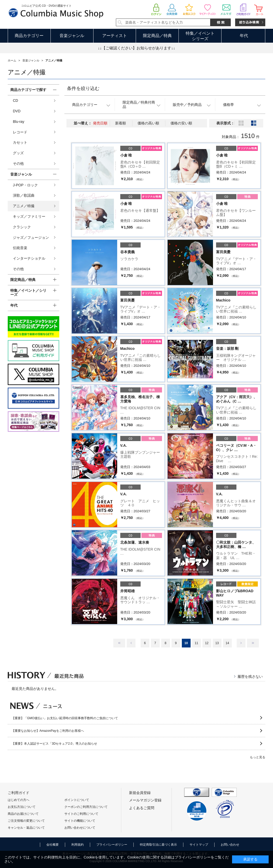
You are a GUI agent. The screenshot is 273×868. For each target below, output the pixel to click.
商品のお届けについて (23, 814)
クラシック (22, 227)
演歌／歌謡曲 (24, 195)
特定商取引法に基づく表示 (158, 845)
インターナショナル (29, 258)
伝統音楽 (20, 248)
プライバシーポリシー (112, 845)
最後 (253, 643)
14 (227, 643)
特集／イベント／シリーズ (28, 293)
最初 (119, 643)
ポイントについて (77, 800)
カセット (20, 142)
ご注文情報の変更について (26, 821)
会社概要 (53, 845)
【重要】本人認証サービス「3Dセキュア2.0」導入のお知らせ (54, 744)
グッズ (18, 153)
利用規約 (78, 845)
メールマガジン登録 (145, 800)
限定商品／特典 (157, 36)
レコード (20, 132)
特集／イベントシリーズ (200, 36)
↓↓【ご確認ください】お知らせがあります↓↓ (136, 48)
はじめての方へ (19, 800)
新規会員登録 (140, 793)
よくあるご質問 (142, 808)
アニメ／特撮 (24, 206)
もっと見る (258, 757)
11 (196, 643)
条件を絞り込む (83, 88)
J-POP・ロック (25, 185)
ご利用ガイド (19, 793)
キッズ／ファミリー (29, 216)
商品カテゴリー (29, 36)
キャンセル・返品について (26, 828)
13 (217, 643)
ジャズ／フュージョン (31, 237)
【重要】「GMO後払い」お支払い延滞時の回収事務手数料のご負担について (65, 718)
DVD (17, 111)
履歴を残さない (250, 677)
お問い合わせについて (80, 828)
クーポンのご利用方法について (86, 807)
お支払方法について (22, 807)
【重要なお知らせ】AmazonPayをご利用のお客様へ (48, 731)
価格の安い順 (181, 123)
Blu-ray (19, 122)
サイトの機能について (80, 821)
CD (15, 100)
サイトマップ (199, 845)
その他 (18, 163)
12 (207, 643)
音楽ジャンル (72, 36)
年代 (244, 36)
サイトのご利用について (81, 814)
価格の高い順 (148, 123)
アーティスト (115, 36)
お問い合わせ (230, 845)
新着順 (121, 123)
